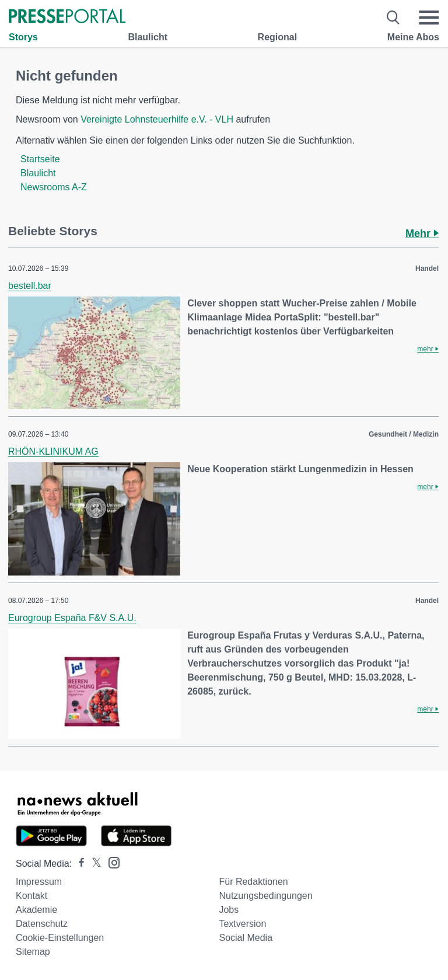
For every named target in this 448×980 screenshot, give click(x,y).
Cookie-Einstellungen (60, 938)
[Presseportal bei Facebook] (78, 864)
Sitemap (33, 952)
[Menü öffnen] (429, 18)
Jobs (229, 910)
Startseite (40, 159)
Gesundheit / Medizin (404, 434)
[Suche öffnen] (393, 18)
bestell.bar (30, 286)
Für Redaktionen (253, 882)
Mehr (422, 233)
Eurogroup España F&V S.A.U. (72, 618)
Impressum (39, 882)
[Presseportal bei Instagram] (111, 862)
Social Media (246, 938)
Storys (23, 37)
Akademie (36, 910)
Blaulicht (148, 37)
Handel (427, 268)
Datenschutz (42, 924)
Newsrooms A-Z (54, 187)
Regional (278, 37)
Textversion (242, 924)
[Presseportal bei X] (93, 864)
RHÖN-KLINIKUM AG (53, 451)
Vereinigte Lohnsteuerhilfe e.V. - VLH (157, 119)
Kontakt (32, 896)
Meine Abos (413, 37)
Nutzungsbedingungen (265, 896)
